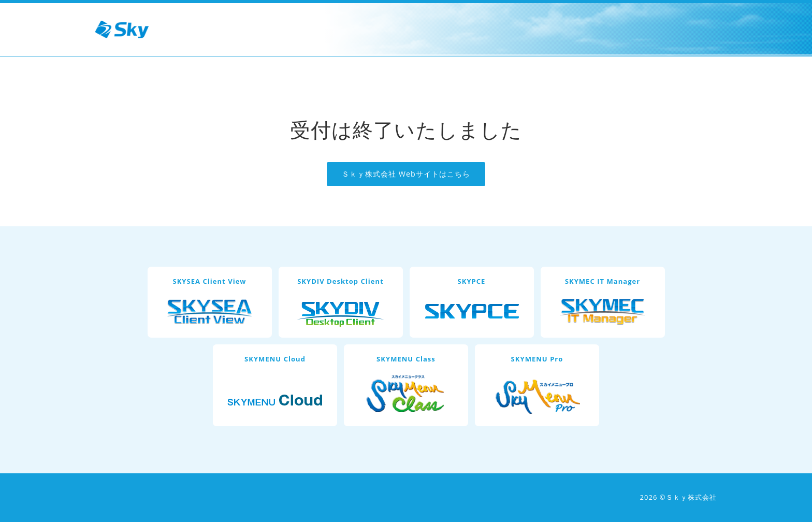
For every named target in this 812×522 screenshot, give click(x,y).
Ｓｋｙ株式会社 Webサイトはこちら (406, 174)
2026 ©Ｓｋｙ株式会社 (678, 497)
